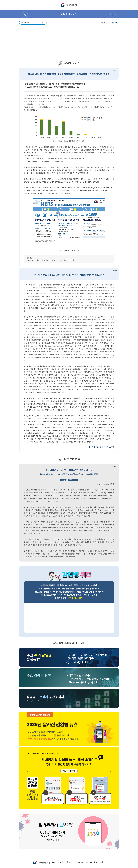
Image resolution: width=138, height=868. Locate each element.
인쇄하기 (114, 70)
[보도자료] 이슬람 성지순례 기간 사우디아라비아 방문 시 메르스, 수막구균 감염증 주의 (51, 260)
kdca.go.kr (73, 862)
